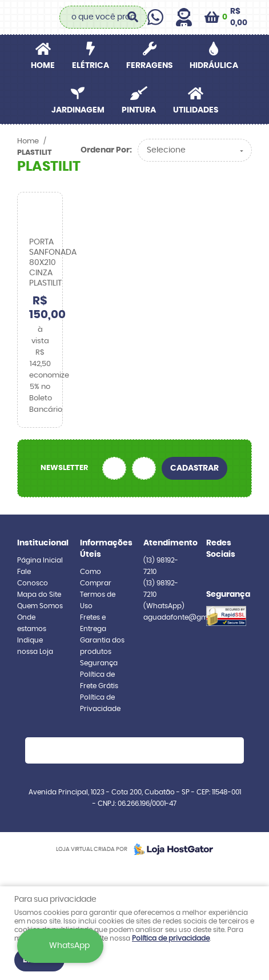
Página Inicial (40, 560)
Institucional (40, 543)
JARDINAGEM (78, 110)
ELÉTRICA (91, 66)
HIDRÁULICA (214, 66)
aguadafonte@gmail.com (188, 617)
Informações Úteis (103, 549)
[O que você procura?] (133, 17)
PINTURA (139, 110)
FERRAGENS (149, 66)
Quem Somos (40, 606)
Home (43, 66)
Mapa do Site (39, 595)
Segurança (99, 663)
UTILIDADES (196, 110)
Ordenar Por (105, 150)
